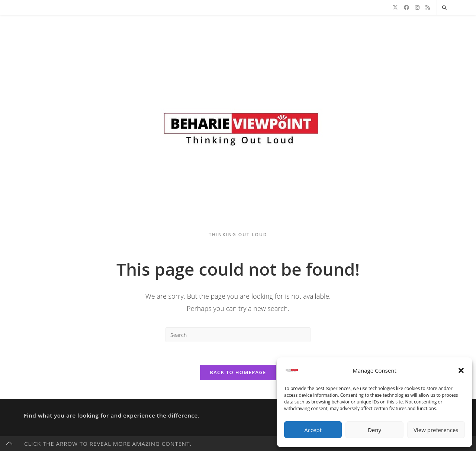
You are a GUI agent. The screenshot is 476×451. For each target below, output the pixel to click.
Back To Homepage (238, 372)
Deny (374, 430)
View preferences (436, 430)
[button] (461, 370)
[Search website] (444, 8)
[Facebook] (406, 7)
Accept (313, 430)
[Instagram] (417, 7)
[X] (395, 7)
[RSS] (428, 7)
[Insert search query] (238, 335)
